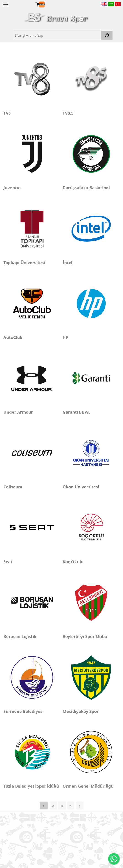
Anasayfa (16, 828)
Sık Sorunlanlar (21, 838)
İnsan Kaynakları (84, 828)
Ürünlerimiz (58, 828)
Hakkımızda (35, 828)
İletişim (43, 838)
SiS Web (11, 851)
